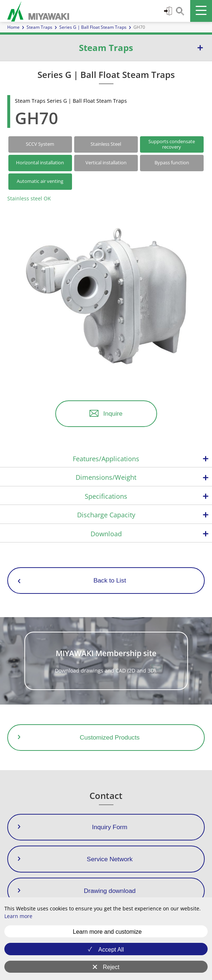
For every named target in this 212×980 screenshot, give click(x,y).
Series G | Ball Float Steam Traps (93, 27)
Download (106, 534)
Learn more (18, 916)
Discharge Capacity (106, 515)
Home (13, 27)
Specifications (106, 496)
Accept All (111, 950)
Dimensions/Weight (106, 477)
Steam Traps (39, 27)
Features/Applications (106, 459)
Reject (111, 967)
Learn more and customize (107, 932)
